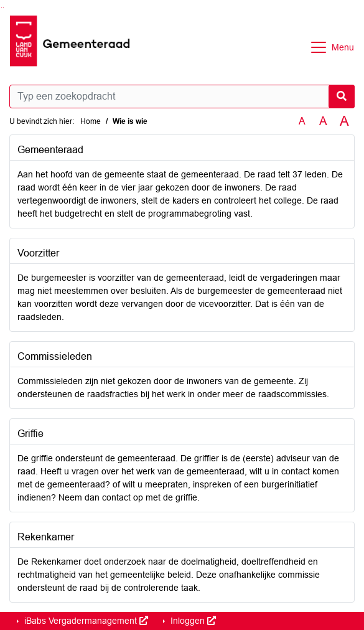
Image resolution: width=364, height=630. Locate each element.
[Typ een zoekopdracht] (182, 96)
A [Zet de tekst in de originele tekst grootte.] (302, 121)
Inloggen (192, 621)
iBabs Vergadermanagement (85, 621)
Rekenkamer (46, 537)
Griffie (30, 434)
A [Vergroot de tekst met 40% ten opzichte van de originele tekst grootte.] (344, 121)
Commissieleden (55, 356)
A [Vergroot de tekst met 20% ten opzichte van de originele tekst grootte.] (323, 121)
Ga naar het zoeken (2, 8)
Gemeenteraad (50, 150)
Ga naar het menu (3, 8)
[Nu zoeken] (342, 96)
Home (91, 121)
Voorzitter (38, 253)
